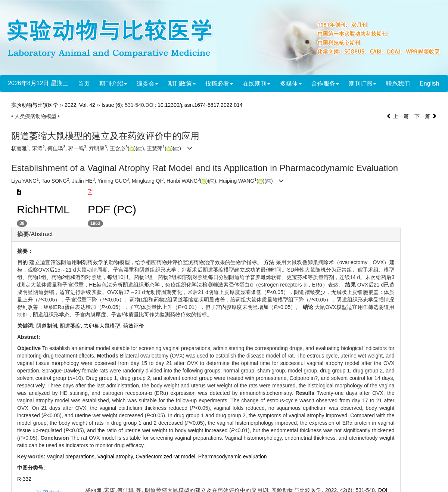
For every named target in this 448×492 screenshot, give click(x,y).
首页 (84, 83)
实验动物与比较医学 (35, 105)
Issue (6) (112, 105)
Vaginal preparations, (72, 457)
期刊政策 (182, 83)
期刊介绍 (113, 83)
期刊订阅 (363, 83)
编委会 (147, 83)
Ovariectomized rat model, (167, 457)
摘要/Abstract (35, 234)
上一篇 (398, 116)
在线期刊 (256, 83)
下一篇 (426, 116)
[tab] (206, 234)
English (429, 83)
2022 (70, 105)
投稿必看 (219, 83)
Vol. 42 (87, 105)
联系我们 (398, 83)
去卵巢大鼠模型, (103, 326)
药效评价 (134, 326)
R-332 (24, 479)
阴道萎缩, (72, 326)
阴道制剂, (48, 326)
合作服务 (325, 83)
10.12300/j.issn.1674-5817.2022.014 (200, 105)
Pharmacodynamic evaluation (233, 457)
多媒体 (291, 83)
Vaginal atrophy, (117, 457)
